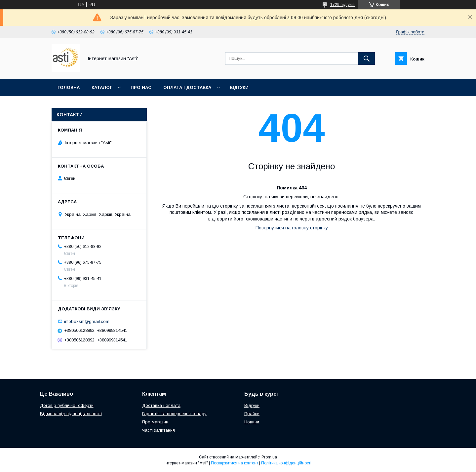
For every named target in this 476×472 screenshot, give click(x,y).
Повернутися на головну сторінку (292, 228)
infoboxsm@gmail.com (87, 321)
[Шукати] (367, 59)
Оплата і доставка (187, 87)
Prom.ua (269, 457)
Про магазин (155, 422)
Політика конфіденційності (286, 463)
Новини (252, 422)
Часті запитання (159, 430)
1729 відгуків (342, 5)
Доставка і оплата (161, 405)
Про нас (141, 87)
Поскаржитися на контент (235, 463)
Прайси (252, 414)
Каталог (102, 87)
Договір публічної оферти (67, 405)
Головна (69, 87)
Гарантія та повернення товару (174, 414)
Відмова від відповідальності (71, 414)
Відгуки (239, 87)
